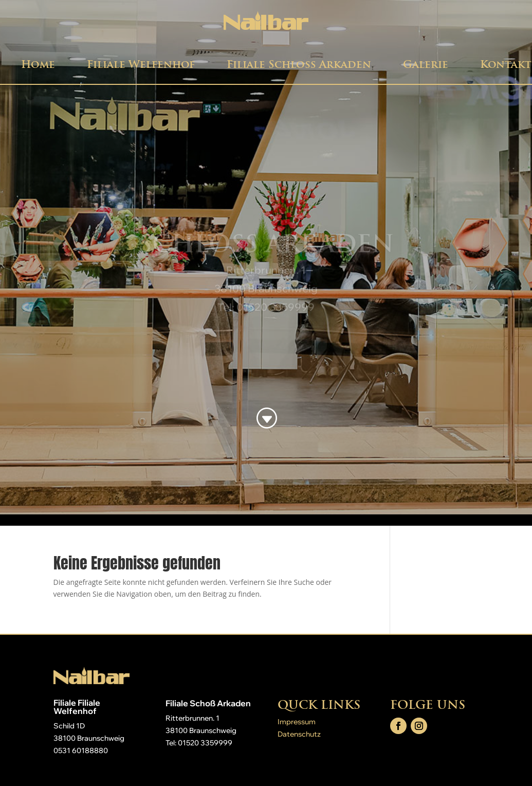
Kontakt (506, 64)
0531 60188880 (81, 751)
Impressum (297, 722)
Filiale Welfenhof (141, 64)
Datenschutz (299, 734)
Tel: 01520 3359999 (199, 743)
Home (38, 64)
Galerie (426, 64)
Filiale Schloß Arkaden (299, 64)
